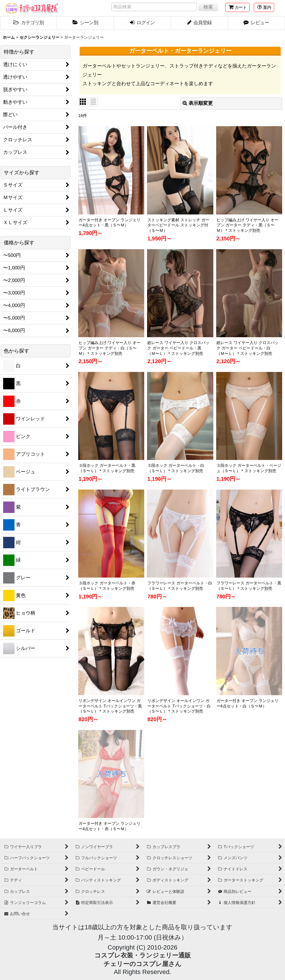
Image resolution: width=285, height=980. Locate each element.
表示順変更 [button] (198, 103)
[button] (264, 7)
